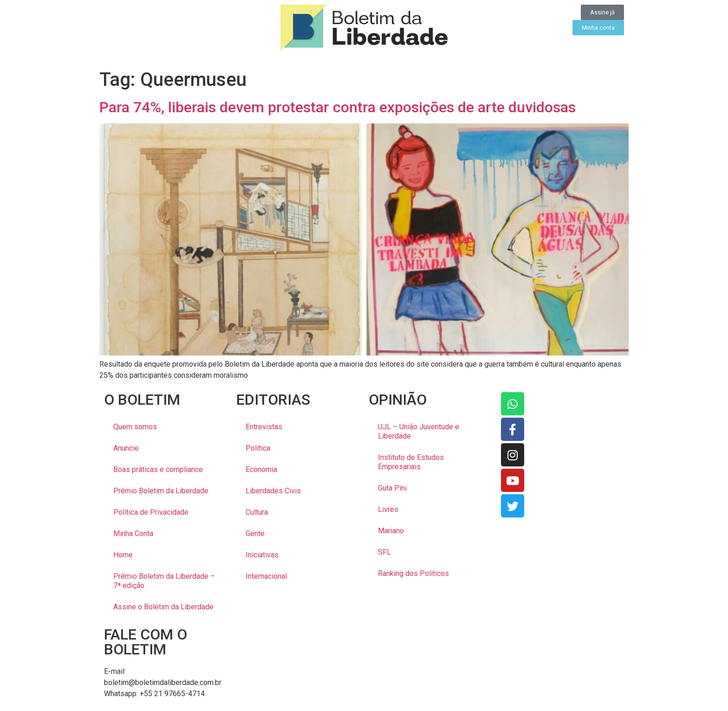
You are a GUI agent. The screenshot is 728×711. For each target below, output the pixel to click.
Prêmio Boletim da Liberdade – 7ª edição (164, 581)
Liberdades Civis (273, 491)
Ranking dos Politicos (413, 573)
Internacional (266, 576)
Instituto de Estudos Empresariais (411, 462)
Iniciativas (262, 555)
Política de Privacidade (151, 512)
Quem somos (135, 427)
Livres (388, 509)
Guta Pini (392, 488)
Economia (261, 469)
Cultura (257, 512)
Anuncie (126, 448)
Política (258, 448)
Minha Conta (133, 533)
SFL (384, 552)
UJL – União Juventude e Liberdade (419, 431)
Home (123, 555)
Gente (255, 533)
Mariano (391, 531)
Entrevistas (264, 427)
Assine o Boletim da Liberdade (163, 607)
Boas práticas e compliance (158, 469)
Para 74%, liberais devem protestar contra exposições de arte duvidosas (338, 107)
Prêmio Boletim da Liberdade (161, 491)
